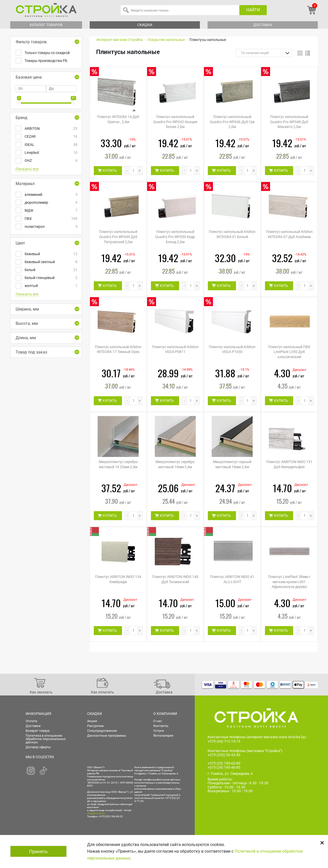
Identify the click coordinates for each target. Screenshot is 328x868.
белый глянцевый (51, 278)
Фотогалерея (163, 736)
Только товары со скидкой (47, 53)
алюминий (51, 195)
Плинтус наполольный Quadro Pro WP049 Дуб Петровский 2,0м (118, 237)
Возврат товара (38, 731)
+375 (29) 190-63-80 (224, 763)
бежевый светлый (51, 262)
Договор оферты (38, 747)
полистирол (51, 227)
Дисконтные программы (107, 736)
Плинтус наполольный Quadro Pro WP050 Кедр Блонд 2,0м (175, 237)
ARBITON (51, 129)
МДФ (51, 211)
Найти (253, 10)
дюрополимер (51, 203)
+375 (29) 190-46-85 (224, 767)
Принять (38, 851)
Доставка (263, 25)
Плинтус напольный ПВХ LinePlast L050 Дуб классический (289, 352)
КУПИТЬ (110, 170)
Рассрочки (95, 726)
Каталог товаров (46, 25)
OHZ (51, 161)
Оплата (31, 721)
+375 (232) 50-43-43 (224, 755)
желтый (51, 286)
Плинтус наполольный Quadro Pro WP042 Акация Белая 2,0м (175, 122)
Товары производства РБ (46, 61)
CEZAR (51, 137)
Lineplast (51, 153)
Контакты (161, 726)
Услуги (159, 731)
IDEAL (51, 145)
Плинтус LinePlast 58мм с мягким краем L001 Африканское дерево (289, 582)
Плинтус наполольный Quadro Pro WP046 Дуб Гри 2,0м (232, 122)
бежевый (51, 254)
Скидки (145, 25)
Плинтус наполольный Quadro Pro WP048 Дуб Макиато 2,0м (289, 122)
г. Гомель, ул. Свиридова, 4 (230, 774)
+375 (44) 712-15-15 (224, 741)
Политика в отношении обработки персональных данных (46, 739)
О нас (158, 721)
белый (51, 270)
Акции (92, 721)
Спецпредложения (102, 731)
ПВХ (51, 219)
